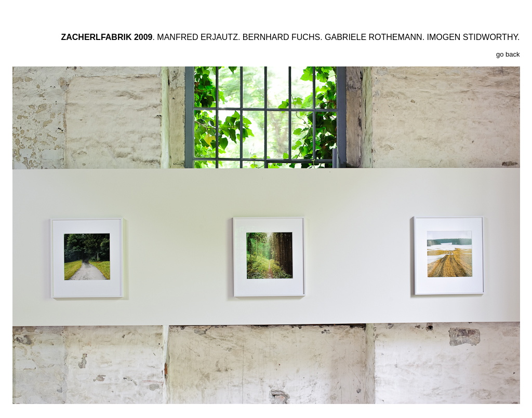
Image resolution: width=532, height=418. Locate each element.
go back (508, 54)
